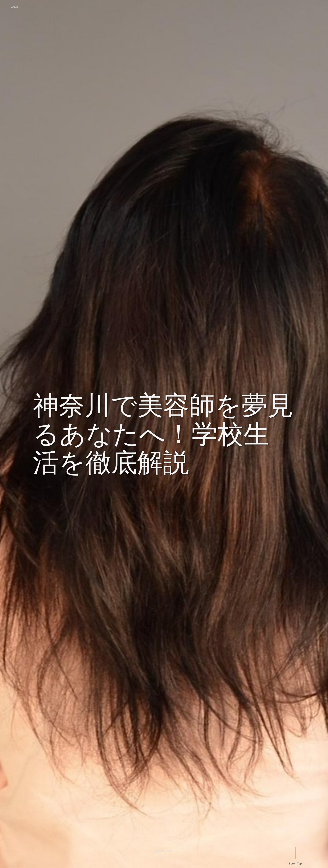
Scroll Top (295, 864)
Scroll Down (164, 851)
